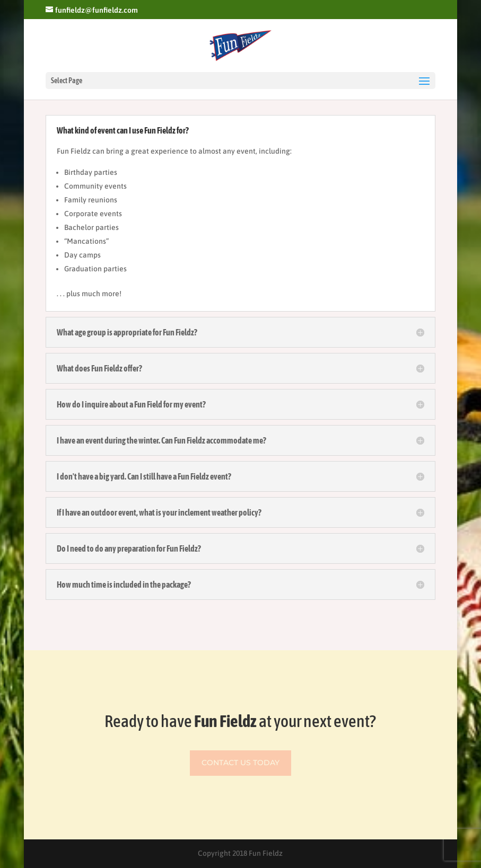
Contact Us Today (240, 763)
